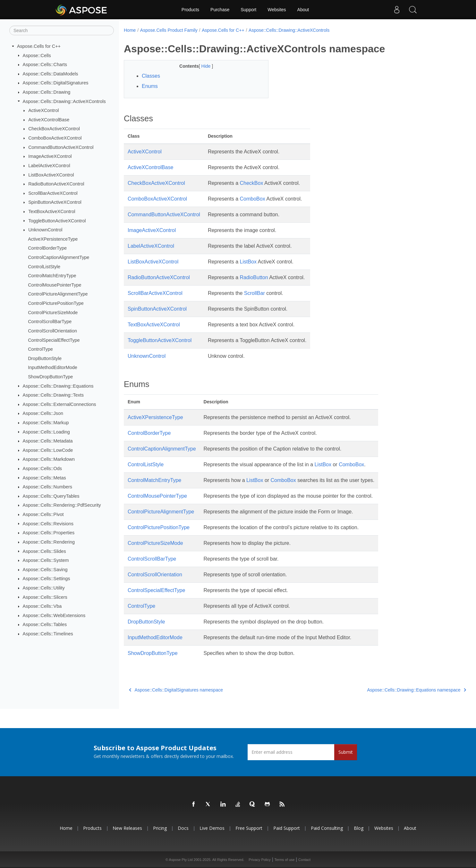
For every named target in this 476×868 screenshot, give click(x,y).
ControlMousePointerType (55, 285)
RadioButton (254, 277)
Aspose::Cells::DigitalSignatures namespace (176, 690)
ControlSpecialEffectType (54, 340)
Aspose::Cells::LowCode (48, 450)
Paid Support (287, 828)
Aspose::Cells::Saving (45, 570)
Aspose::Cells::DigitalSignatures (56, 83)
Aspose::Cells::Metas (44, 477)
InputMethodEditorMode (53, 367)
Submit (346, 752)
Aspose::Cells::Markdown (49, 459)
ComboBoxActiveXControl (55, 138)
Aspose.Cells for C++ (39, 46)
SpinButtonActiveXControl (55, 202)
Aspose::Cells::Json (43, 413)
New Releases (127, 828)
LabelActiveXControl (49, 166)
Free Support (249, 828)
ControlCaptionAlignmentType (59, 257)
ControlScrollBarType (50, 322)
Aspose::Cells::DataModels (51, 74)
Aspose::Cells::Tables (45, 624)
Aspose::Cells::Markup (46, 423)
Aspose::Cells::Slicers (45, 597)
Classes (151, 76)
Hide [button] (202, 66)
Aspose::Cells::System (46, 560)
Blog (359, 828)
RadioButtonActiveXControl (56, 184)
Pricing (160, 828)
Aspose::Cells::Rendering (49, 542)
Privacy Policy (259, 860)
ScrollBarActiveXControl (53, 193)
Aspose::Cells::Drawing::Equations (58, 386)
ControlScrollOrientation (52, 331)
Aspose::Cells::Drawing (47, 92)
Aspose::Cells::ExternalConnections (59, 404)
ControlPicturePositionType (56, 303)
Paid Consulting (327, 828)
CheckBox (252, 183)
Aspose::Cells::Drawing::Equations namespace (393, 690)
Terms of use (284, 860)
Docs (183, 828)
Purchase (220, 10)
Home (130, 30)
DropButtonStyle (45, 358)
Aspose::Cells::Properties (49, 533)
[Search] (62, 30)
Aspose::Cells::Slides (44, 551)
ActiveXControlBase (49, 120)
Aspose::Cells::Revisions (48, 523)
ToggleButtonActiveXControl (57, 220)
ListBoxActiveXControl (51, 175)
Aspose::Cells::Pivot (43, 514)
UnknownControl (45, 230)
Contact (304, 860)
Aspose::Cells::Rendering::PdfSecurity (62, 505)
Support (248, 10)
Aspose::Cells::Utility (44, 588)
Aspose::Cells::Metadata (48, 441)
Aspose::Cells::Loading (46, 432)
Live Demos (212, 828)
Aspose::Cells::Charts (45, 64)
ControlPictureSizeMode (53, 312)
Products (190, 10)
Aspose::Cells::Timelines (48, 634)
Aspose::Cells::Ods (42, 468)
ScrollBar (255, 293)
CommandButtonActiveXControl (61, 147)
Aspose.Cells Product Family (169, 30)
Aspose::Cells (37, 55)
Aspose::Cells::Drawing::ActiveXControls (64, 101)
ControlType (40, 349)
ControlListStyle (44, 266)
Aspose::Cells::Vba (42, 606)
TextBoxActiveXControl (52, 211)
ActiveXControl (43, 110)
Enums (150, 86)
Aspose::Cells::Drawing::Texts (53, 395)
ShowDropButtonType (50, 377)
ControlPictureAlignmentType (58, 294)
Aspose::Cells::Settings (47, 579)
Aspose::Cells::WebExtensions (54, 615)
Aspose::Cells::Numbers (47, 487)
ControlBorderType (47, 248)
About (303, 10)
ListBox (248, 262)
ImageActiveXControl (50, 156)
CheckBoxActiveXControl (54, 129)
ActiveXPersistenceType (53, 239)
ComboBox (253, 199)
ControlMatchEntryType (52, 276)
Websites (277, 10)
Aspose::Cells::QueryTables (51, 496)
